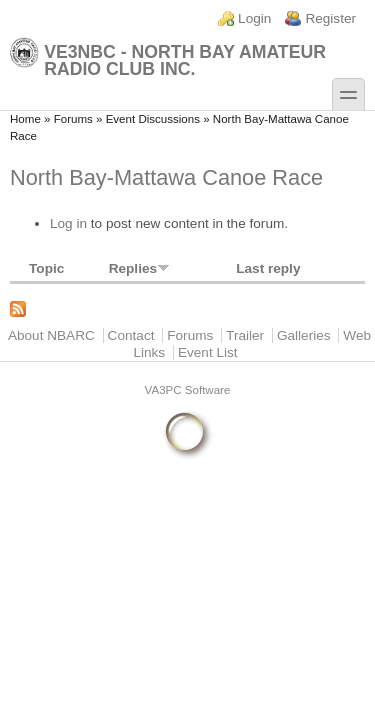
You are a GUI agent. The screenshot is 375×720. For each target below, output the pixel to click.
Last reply (268, 268)
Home (25, 119)
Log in (68, 223)
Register (330, 18)
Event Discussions (153, 119)
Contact (131, 335)
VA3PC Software (188, 390)
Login (254, 18)
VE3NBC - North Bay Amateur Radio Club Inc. (168, 57)
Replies (139, 268)
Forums (73, 119)
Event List (208, 352)
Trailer (245, 335)
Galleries (304, 335)
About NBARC (51, 335)
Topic (46, 268)
